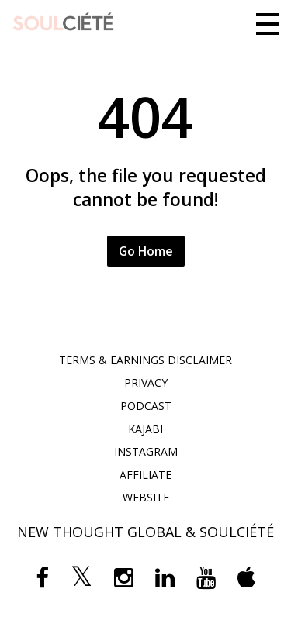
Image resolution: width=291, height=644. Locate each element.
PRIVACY (146, 382)
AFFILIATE (145, 475)
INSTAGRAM (146, 451)
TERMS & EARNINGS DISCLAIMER (145, 360)
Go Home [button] (146, 251)
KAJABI (145, 429)
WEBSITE (146, 497)
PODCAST (146, 406)
